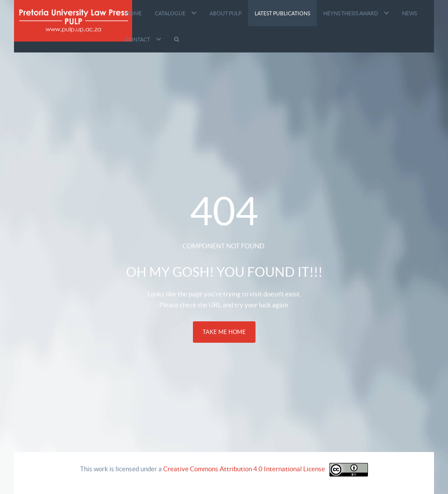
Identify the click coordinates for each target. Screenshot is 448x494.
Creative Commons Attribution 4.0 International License (244, 469)
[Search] (178, 39)
